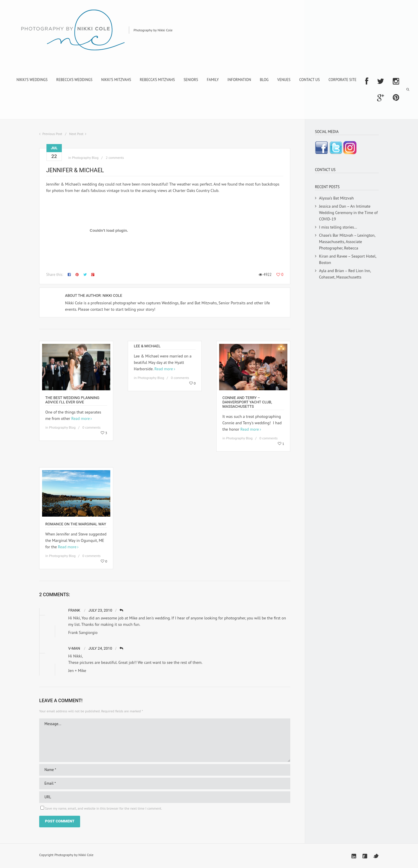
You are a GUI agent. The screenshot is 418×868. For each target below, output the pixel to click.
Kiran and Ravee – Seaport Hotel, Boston (348, 259)
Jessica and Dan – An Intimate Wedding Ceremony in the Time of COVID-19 (348, 213)
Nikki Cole (112, 295)
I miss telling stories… (338, 227)
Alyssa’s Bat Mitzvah (336, 198)
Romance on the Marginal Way (76, 524)
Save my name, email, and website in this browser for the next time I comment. (103, 808)
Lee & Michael (147, 346)
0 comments (92, 427)
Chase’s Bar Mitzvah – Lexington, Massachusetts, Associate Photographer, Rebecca (347, 242)
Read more (81, 418)
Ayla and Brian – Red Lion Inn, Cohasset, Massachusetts (345, 274)
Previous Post (52, 134)
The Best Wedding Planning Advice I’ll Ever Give (72, 400)
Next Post (76, 134)
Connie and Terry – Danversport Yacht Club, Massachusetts (247, 402)
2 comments (115, 158)
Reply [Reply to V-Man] (122, 649)
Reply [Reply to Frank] (122, 611)
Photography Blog (85, 158)
